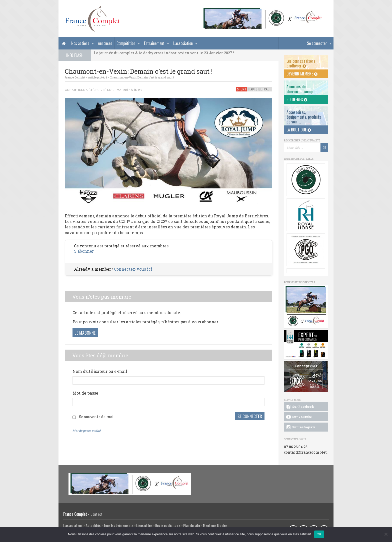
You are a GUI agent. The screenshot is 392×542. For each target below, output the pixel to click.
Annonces (105, 43)
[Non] (386, 534)
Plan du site (192, 525)
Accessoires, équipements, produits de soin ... (304, 117)
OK (319, 534)
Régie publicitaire (168, 525)
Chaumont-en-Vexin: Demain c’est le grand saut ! (142, 77)
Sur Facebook (300, 407)
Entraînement (154, 43)
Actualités (93, 525)
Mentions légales (215, 525)
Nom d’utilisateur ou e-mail (100, 371)
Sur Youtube (299, 417)
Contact (96, 514)
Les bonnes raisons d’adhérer (301, 63)
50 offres (297, 99)
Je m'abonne (85, 333)
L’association (183, 43)
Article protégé (97, 77)
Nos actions (80, 43)
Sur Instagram (300, 427)
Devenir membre (302, 74)
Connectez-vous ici (133, 269)
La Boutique (299, 130)
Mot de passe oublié (86, 431)
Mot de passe (85, 393)
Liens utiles (144, 525)
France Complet (75, 77)
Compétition (126, 43)
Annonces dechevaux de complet (302, 89)
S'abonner (84, 251)
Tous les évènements (118, 525)
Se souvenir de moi (96, 417)
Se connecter (317, 43)
